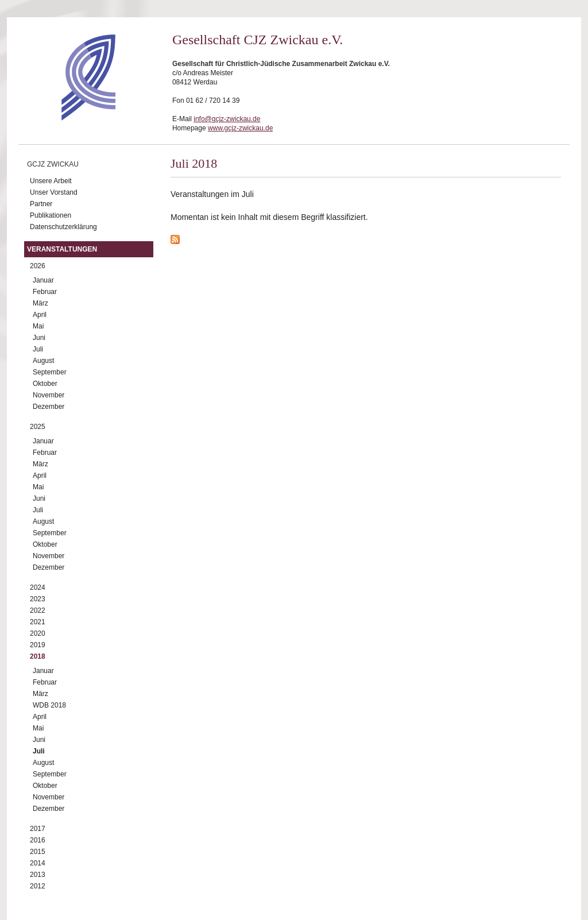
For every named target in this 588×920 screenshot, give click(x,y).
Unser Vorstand (54, 192)
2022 (38, 610)
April (40, 315)
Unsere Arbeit (51, 181)
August (43, 361)
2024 (38, 587)
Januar (43, 280)
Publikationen (51, 215)
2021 (38, 622)
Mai (38, 326)
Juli (38, 349)
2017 (38, 829)
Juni (39, 338)
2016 (38, 840)
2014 (38, 863)
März (40, 303)
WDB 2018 (49, 705)
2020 (38, 633)
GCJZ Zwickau (53, 164)
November (49, 395)
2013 (38, 875)
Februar (45, 292)
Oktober (45, 384)
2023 (38, 599)
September (50, 372)
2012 (38, 886)
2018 (38, 656)
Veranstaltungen (62, 249)
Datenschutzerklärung (63, 227)
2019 (38, 645)
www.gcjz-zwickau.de (240, 128)
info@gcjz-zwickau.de (227, 119)
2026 (38, 266)
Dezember (49, 407)
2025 (38, 427)
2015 (38, 852)
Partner (41, 204)
